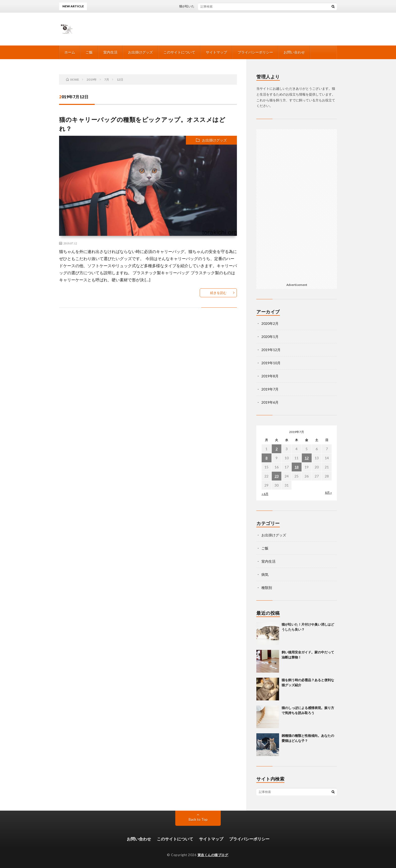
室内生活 (110, 52)
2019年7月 (270, 389)
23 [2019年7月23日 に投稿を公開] (277, 476)
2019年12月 (271, 350)
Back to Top (198, 819)
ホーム (70, 52)
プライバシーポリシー (255, 52)
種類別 (267, 588)
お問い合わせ (294, 52)
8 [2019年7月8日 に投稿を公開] (266, 458)
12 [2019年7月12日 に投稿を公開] (307, 458)
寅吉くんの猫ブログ (213, 855)
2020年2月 (270, 323)
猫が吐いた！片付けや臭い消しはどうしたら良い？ (217, 6)
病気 (265, 574)
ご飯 (89, 52)
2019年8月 (270, 376)
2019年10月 (271, 363)
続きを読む (218, 293)
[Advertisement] (297, 205)
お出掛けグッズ (140, 52)
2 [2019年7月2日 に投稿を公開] (277, 449)
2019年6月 (270, 402)
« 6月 (265, 494)
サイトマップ (216, 52)
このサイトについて (179, 52)
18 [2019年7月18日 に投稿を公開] (296, 467)
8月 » (328, 493)
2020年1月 (270, 337)
